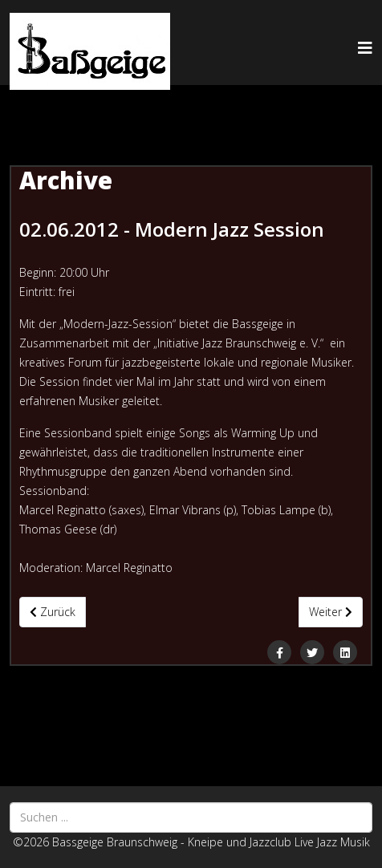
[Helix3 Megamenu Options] (365, 48)
